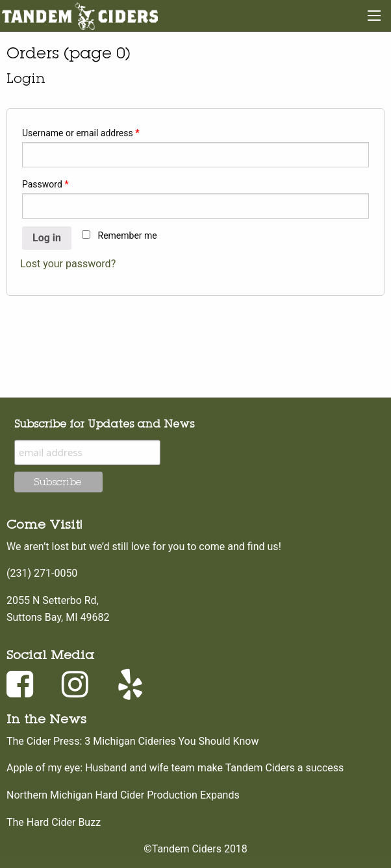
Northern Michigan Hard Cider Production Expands (123, 795)
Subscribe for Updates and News (104, 424)
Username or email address (81, 133)
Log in (47, 238)
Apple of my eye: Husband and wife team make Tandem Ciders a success (175, 768)
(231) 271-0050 (42, 573)
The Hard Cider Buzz (54, 822)
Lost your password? (68, 264)
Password (45, 184)
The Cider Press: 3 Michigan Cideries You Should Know (132, 741)
